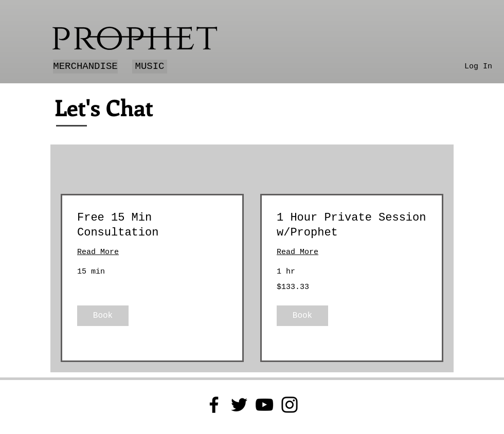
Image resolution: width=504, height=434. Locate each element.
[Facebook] (214, 405)
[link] (152, 225)
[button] (103, 316)
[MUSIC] (150, 67)
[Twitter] (239, 405)
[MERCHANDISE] (85, 67)
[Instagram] (290, 405)
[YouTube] (264, 405)
